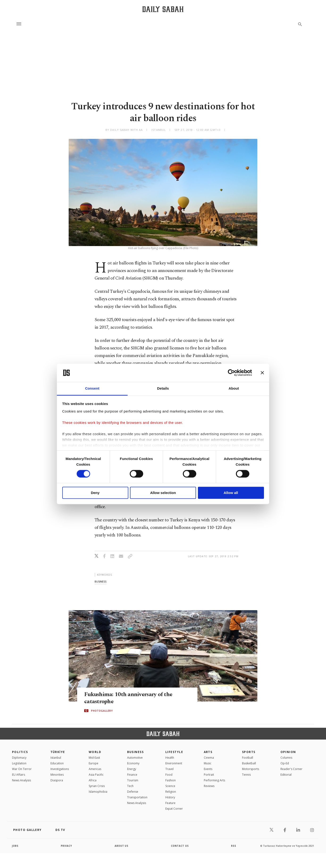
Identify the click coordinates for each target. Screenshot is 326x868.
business (100, 581)
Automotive (135, 758)
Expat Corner (174, 809)
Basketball (249, 763)
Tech (130, 786)
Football (248, 758)
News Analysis (21, 780)
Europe (94, 763)
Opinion (288, 752)
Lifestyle (174, 752)
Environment (174, 763)
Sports (249, 752)
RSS (234, 846)
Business (136, 752)
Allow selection (163, 493)
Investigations (60, 769)
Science (170, 786)
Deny (95, 493)
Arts (208, 752)
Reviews (209, 786)
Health (170, 758)
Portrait (209, 775)
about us (122, 846)
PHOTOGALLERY (102, 711)
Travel (169, 769)
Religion (171, 792)
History (170, 797)
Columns (286, 758)
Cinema (209, 758)
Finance (132, 775)
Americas (95, 769)
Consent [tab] (92, 388)
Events (208, 769)
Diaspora (57, 780)
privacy (67, 846)
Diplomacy (19, 758)
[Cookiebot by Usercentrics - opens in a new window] (231, 373)
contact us (180, 846)
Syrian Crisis (97, 786)
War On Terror (22, 769)
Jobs (15, 846)
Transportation (137, 797)
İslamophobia (98, 792)
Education (57, 763)
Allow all (231, 493)
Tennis (246, 775)
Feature (170, 803)
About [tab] (234, 388)
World (95, 752)
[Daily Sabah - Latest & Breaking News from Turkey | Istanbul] (163, 9)
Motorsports (251, 769)
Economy (133, 763)
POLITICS (20, 752)
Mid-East (94, 758)
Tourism (133, 780)
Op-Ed (285, 763)
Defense (133, 792)
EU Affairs (19, 775)
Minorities (57, 775)
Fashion (171, 780)
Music (208, 763)
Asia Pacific (96, 775)
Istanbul (56, 758)
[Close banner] (262, 373)
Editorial (286, 775)
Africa (93, 780)
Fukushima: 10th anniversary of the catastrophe (129, 698)
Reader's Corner (291, 769)
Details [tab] (163, 388)
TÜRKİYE (58, 752)
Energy (132, 769)
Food (169, 775)
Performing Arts (214, 780)
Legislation (19, 763)
